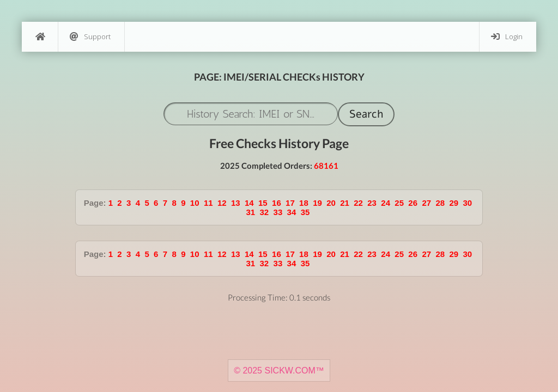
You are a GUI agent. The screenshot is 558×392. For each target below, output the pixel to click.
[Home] (40, 37)
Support (90, 37)
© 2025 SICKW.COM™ (279, 370)
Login (507, 37)
